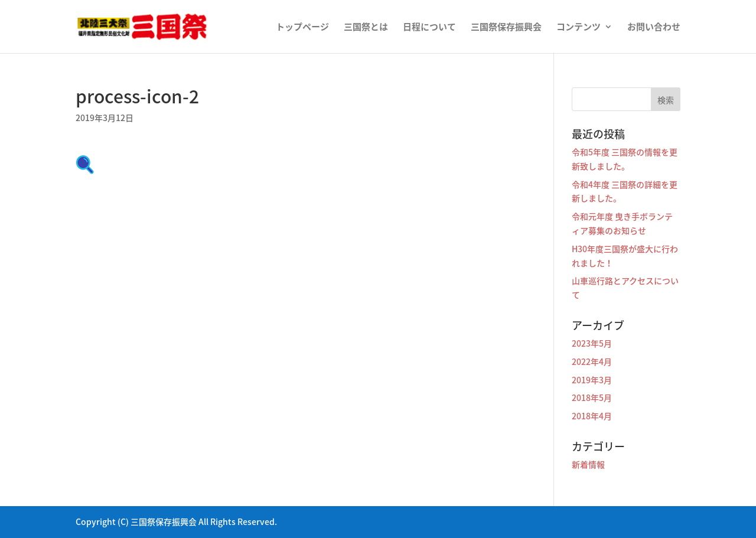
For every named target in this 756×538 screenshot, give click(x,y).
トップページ (302, 28)
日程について (429, 28)
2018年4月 (592, 416)
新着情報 (588, 464)
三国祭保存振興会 (506, 28)
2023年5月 (592, 343)
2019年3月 (592, 380)
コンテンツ (579, 28)
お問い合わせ (654, 28)
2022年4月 (592, 361)
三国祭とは (366, 28)
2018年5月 (592, 397)
